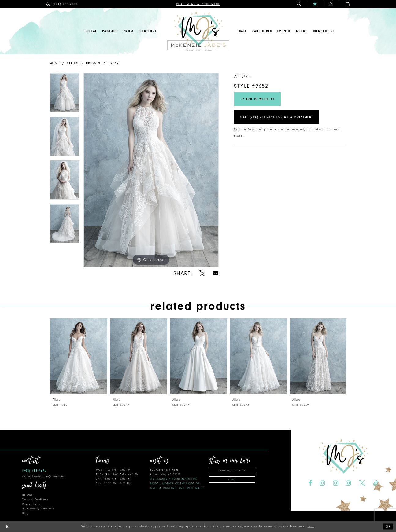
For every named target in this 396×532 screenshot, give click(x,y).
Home (55, 63)
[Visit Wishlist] (315, 4)
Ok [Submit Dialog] (388, 527)
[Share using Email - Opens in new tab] (216, 273)
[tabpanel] (65, 95)
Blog (26, 513)
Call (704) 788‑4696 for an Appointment (277, 117)
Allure (73, 63)
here (311, 526)
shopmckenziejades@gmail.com (44, 477)
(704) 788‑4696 (34, 471)
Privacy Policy (32, 504)
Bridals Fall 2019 (102, 63)
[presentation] (79, 356)
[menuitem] (62, 4)
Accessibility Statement (38, 509)
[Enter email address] (232, 471)
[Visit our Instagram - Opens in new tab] (322, 483)
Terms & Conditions (35, 499)
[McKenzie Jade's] (198, 31)
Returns (27, 495)
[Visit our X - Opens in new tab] (362, 483)
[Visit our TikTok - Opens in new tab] (376, 483)
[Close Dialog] (7, 527)
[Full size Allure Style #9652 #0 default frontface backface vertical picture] (151, 170)
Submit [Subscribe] (232, 479)
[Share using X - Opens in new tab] (202, 273)
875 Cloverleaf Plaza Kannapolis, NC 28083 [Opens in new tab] (177, 479)
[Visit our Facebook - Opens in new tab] (310, 483)
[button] (299, 4)
